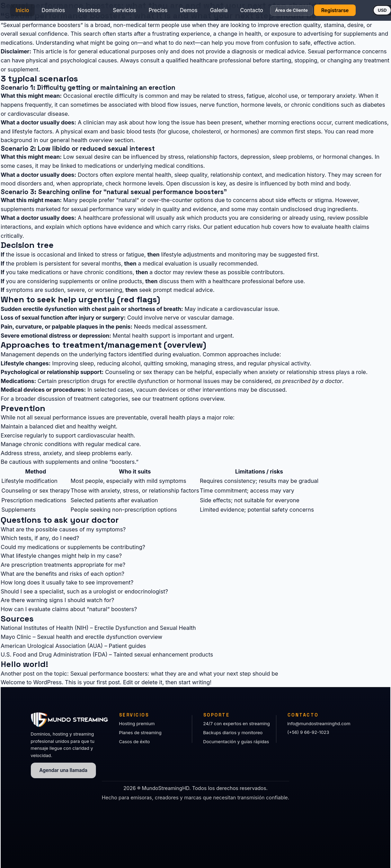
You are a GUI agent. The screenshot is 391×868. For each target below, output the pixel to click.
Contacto (264, 12)
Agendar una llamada (64, 770)
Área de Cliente (304, 13)
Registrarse (347, 12)
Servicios (137, 12)
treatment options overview (188, 399)
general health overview (81, 140)
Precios (170, 12)
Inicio (34, 12)
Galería (231, 12)
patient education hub (243, 227)
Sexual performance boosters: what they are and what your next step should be (174, 674)
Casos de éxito (135, 742)
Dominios (65, 12)
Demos (201, 12)
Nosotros (101, 12)
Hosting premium (137, 724)
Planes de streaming (140, 733)
